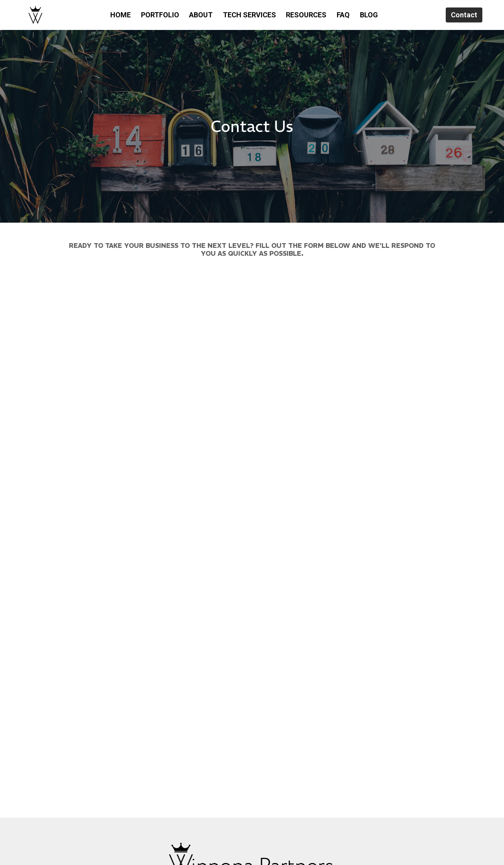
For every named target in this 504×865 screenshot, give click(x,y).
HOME (120, 15)
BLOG (369, 15)
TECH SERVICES (249, 15)
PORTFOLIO (160, 15)
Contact (464, 15)
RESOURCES (306, 15)
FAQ (343, 15)
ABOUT (201, 15)
